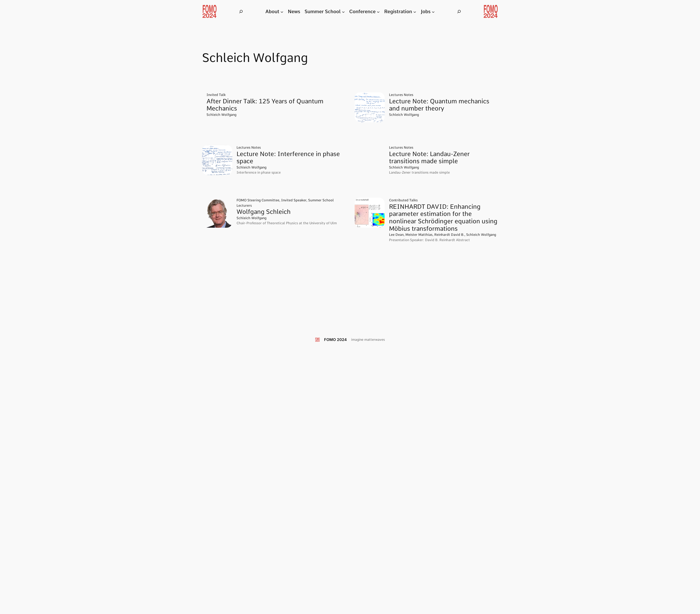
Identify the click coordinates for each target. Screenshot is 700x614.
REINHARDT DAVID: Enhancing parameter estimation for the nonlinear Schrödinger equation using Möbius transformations (443, 218)
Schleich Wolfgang (221, 115)
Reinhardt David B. (449, 235)
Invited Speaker (294, 200)
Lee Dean (396, 235)
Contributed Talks (403, 200)
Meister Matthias (419, 235)
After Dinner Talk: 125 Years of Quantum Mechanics (265, 105)
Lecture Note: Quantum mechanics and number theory (439, 105)
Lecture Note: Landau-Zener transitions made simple (429, 158)
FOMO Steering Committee (258, 200)
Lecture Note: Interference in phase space (288, 158)
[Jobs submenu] (433, 12)
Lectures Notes (401, 95)
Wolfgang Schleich (264, 212)
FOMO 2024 (335, 340)
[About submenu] (282, 12)
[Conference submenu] (378, 12)
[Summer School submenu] (343, 12)
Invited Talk (216, 95)
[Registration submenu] (415, 12)
